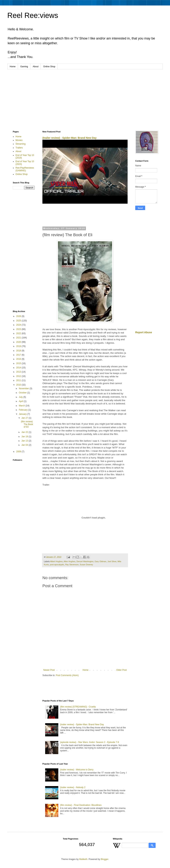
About (36, 67)
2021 (19, 338)
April (21, 401)
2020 (19, 342)
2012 (19, 376)
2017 (19, 355)
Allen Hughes (69, 561)
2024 (19, 325)
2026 (19, 316)
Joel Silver (112, 561)
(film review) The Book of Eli (27, 424)
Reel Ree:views (33, 15)
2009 (19, 452)
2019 (19, 346)
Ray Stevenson (72, 565)
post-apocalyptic (57, 565)
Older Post (121, 670)
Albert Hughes (56, 561)
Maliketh (83, 859)
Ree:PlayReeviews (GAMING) (25, 169)
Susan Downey (86, 565)
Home (13, 67)
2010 (19, 385)
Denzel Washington (85, 561)
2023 (19, 329)
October (23, 393)
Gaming (24, 67)
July (21, 397)
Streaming (21, 144)
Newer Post (49, 670)
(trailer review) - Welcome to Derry (77, 770)
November (24, 388)
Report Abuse (144, 332)
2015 (19, 363)
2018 (19, 351)
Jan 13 (25, 441)
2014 (19, 368)
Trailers (19, 148)
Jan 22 (25, 432)
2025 (19, 321)
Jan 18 (25, 437)
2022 (19, 333)
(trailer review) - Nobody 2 (73, 787)
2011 (19, 380)
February (23, 410)
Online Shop (49, 67)
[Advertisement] (85, 97)
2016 (19, 359)
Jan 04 (25, 445)
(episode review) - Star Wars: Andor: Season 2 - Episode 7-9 (90, 742)
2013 (19, 372)
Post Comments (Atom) (67, 675)
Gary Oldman (101, 561)
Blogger (104, 859)
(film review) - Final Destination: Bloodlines (81, 805)
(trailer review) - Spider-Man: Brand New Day (69, 138)
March (22, 406)
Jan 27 (25, 418)
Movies (19, 140)
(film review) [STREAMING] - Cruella (78, 707)
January (23, 414)
